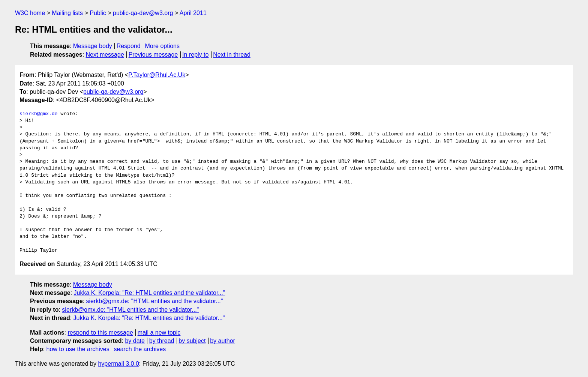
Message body (93, 46)
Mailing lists (67, 13)
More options (163, 46)
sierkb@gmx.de (38, 114)
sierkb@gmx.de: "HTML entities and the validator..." (154, 301)
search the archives (140, 349)
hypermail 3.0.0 (118, 364)
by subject (192, 341)
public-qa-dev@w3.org (143, 13)
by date (135, 341)
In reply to (195, 55)
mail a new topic (159, 333)
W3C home (30, 13)
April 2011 (193, 13)
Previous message (153, 55)
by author (223, 341)
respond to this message (100, 333)
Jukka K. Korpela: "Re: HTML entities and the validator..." (150, 293)
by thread (162, 341)
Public (98, 13)
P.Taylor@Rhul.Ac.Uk (157, 75)
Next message (105, 55)
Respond (129, 46)
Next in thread (232, 55)
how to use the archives (78, 349)
